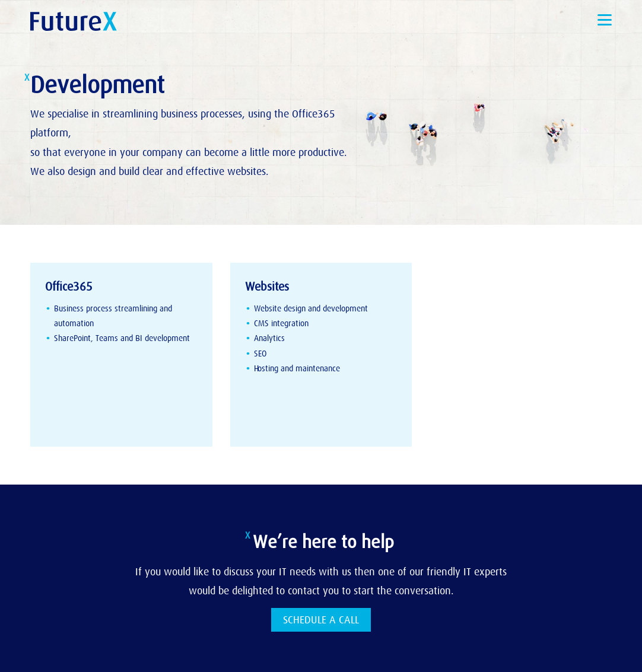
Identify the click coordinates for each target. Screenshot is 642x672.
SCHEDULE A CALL (321, 620)
